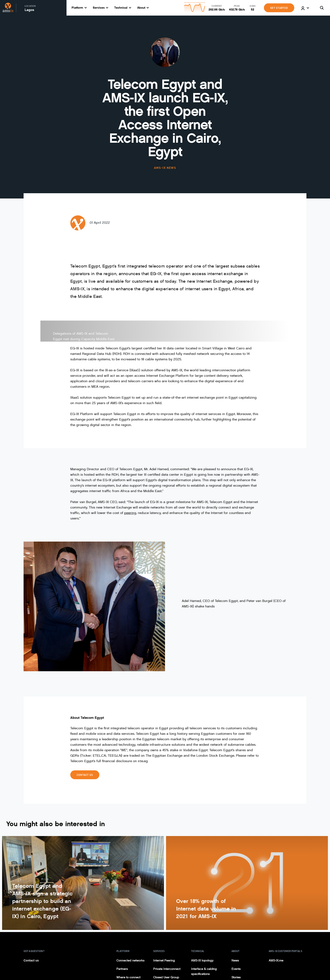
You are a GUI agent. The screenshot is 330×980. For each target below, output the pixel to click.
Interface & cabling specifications (204, 971)
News (235, 961)
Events (236, 969)
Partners (122, 969)
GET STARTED (279, 8)
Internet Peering (164, 961)
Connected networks (130, 961)
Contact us (31, 960)
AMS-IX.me (276, 961)
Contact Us (85, 775)
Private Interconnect (167, 969)
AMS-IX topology (202, 961)
